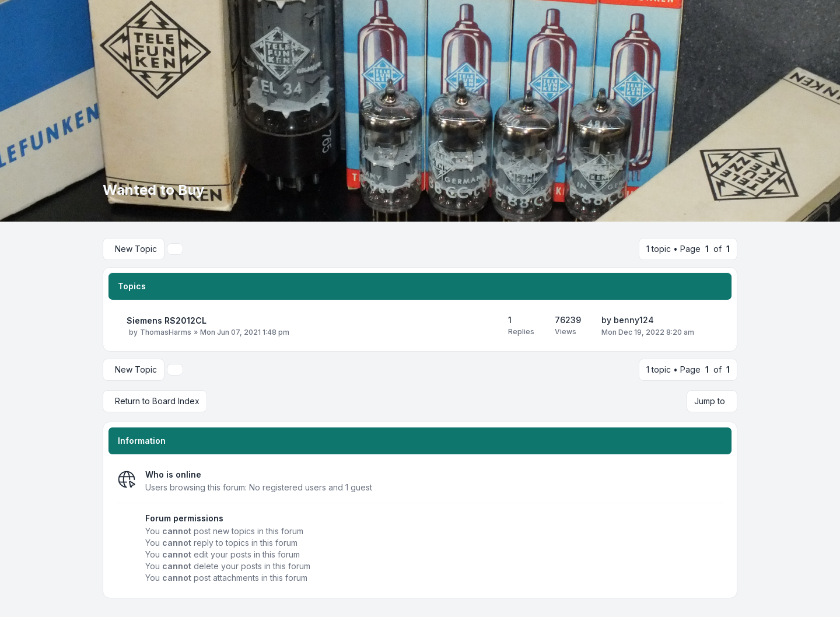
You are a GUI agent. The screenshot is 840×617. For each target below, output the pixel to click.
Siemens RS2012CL (167, 320)
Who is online (173, 474)
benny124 (634, 320)
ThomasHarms (166, 332)
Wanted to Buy (153, 190)
